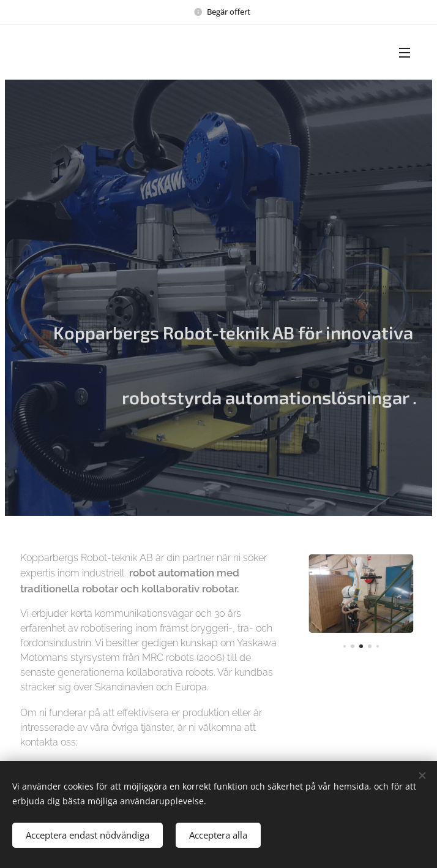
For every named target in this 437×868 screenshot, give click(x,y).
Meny (405, 53)
